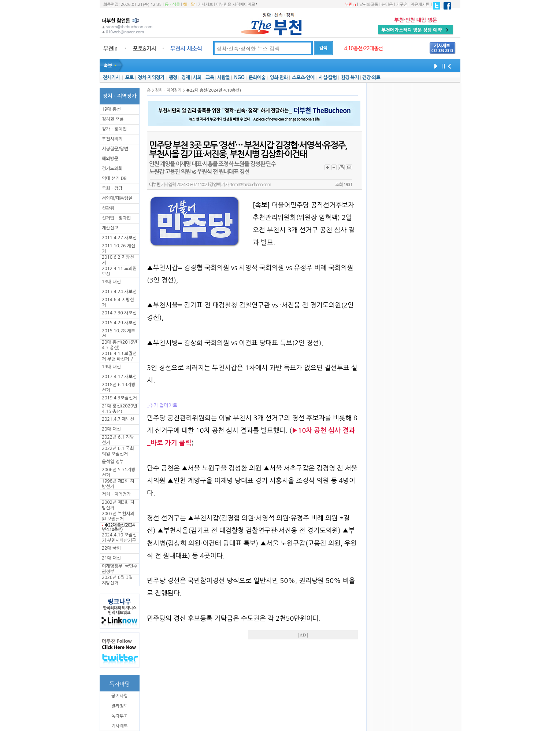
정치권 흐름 (113, 119)
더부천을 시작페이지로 (236, 4)
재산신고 (110, 228)
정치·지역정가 (151, 77)
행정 (173, 77)
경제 (186, 77)
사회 (197, 77)
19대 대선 (111, 367)
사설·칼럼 (328, 77)
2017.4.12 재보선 (119, 377)
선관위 (108, 208)
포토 (129, 77)
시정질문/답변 (115, 149)
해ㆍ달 (189, 5)
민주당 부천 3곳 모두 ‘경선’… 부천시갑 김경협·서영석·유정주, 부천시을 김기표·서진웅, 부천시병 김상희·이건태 (248, 150)
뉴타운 (387, 5)
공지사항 (120, 696)
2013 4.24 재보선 (119, 292)
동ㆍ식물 (172, 5)
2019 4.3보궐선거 (119, 398)
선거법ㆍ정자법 (116, 218)
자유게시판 (420, 5)
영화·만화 (279, 77)
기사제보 (205, 5)
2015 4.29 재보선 (119, 323)
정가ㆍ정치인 (114, 129)
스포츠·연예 (303, 77)
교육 (210, 77)
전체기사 (111, 77)
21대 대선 (111, 558)
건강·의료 (371, 77)
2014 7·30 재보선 (119, 313)
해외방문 (110, 159)
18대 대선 (111, 282)
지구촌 (402, 5)
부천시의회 (112, 139)
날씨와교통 (369, 5)
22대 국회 (111, 548)
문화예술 (257, 77)
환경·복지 (350, 77)
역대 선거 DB (114, 178)
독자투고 (120, 716)
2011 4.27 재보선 (119, 238)
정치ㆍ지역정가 (116, 494)
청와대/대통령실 (117, 198)
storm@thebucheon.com (250, 185)
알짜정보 (120, 706)
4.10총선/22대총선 (363, 48)
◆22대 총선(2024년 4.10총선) (118, 527)
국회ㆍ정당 (112, 188)
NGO (239, 77)
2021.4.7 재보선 (118, 419)
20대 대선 (111, 429)
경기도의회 (112, 169)
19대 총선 (111, 109)
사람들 (224, 77)
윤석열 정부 (113, 462)
